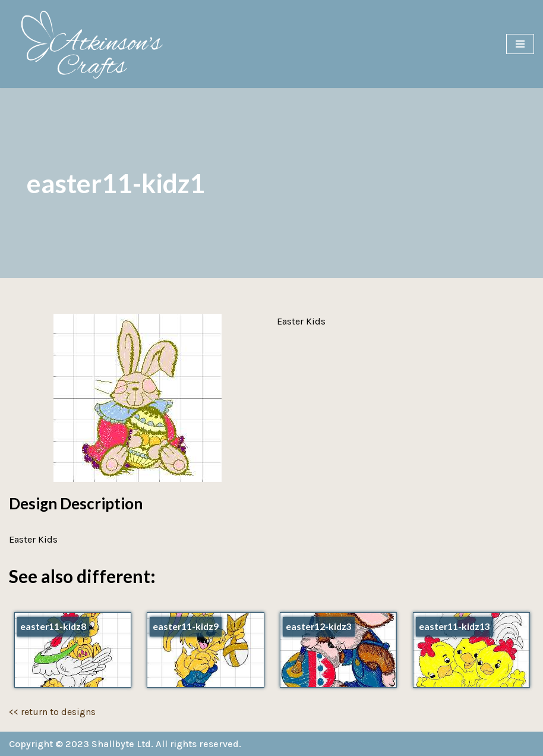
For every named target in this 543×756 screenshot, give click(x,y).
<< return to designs (52, 712)
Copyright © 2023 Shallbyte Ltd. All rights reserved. (125, 744)
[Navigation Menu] (520, 44)
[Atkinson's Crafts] (98, 44)
